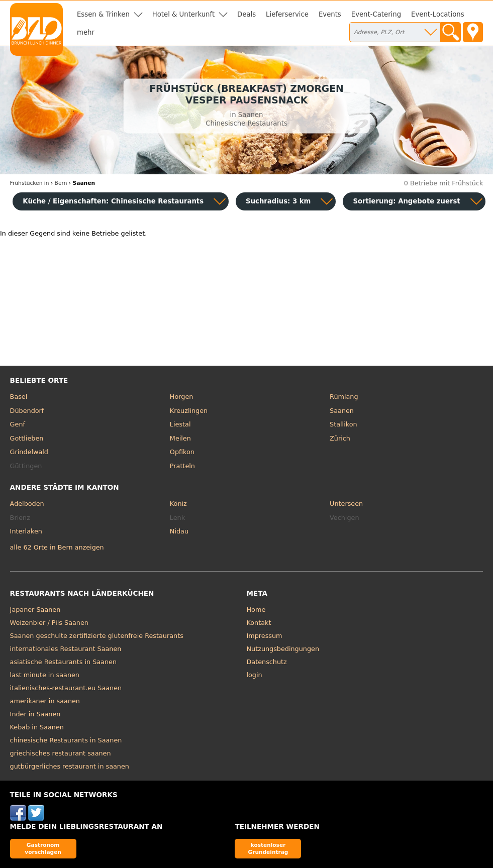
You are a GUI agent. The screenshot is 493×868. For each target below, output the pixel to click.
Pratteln (182, 466)
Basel (19, 397)
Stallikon (343, 424)
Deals (246, 14)
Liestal (180, 424)
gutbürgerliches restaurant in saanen (70, 766)
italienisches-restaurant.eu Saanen (66, 688)
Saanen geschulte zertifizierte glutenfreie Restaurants (97, 636)
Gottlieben (27, 438)
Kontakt (259, 623)
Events (330, 14)
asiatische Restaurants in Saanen (63, 662)
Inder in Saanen (35, 714)
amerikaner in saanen (45, 701)
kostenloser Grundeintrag (268, 848)
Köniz (178, 504)
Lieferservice (287, 14)
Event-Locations (438, 14)
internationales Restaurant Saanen (66, 649)
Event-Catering (376, 14)
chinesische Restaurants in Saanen (66, 740)
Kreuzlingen (189, 411)
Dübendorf (27, 411)
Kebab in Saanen (37, 727)
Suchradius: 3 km (278, 201)
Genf (18, 424)
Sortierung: (406, 201)
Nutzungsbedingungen (283, 649)
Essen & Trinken (103, 14)
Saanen (342, 411)
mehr (86, 32)
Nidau (179, 531)
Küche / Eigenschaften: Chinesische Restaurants (113, 201)
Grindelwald (29, 452)
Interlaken (26, 531)
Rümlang (344, 397)
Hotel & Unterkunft (183, 14)
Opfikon (182, 452)
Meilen (180, 438)
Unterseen (346, 504)
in (30, 183)
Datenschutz (267, 662)
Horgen (182, 397)
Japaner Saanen (35, 610)
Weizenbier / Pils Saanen (49, 623)
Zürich (340, 438)
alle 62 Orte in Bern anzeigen (57, 547)
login (255, 675)
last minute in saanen (45, 675)
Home (256, 610)
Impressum (265, 636)
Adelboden (27, 504)
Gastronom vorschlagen (43, 848)
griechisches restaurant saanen (61, 753)
